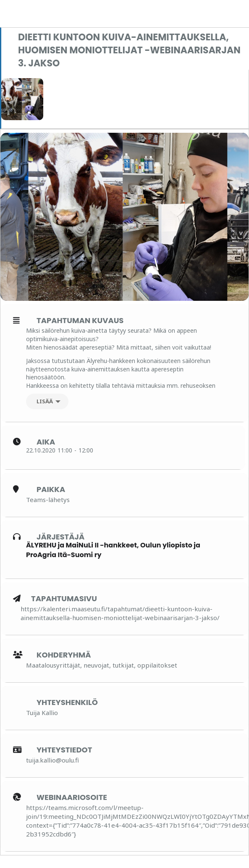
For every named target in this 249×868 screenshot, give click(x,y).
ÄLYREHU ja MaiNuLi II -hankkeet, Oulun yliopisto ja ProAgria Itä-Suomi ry (113, 550)
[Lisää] (47, 401)
